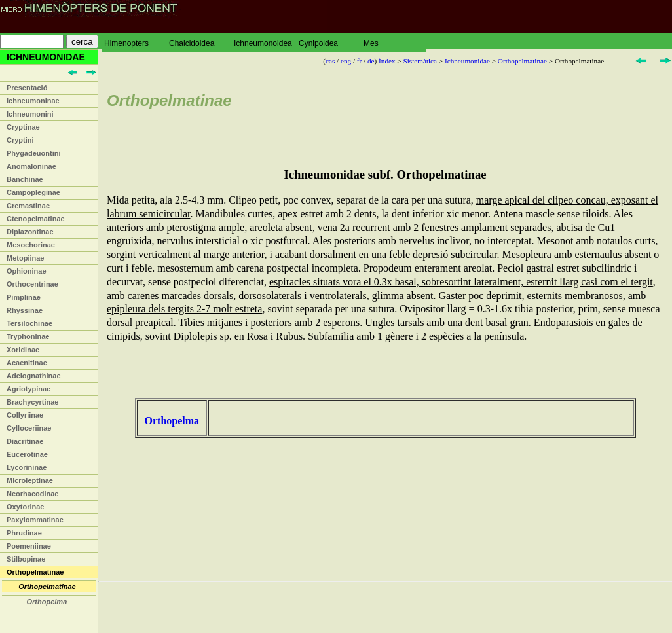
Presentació (27, 88)
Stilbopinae (26, 559)
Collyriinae (25, 415)
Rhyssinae (25, 310)
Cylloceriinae (29, 428)
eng (346, 61)
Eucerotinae (27, 454)
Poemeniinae (29, 546)
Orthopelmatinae (35, 572)
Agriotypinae (28, 389)
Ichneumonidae (467, 61)
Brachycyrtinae (33, 402)
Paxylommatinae (35, 520)
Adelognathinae (34, 376)
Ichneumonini (30, 114)
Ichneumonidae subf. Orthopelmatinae (385, 174)
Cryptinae (23, 127)
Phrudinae (24, 533)
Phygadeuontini (34, 153)
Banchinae (25, 179)
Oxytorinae (25, 507)
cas (330, 61)
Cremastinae (28, 206)
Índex (387, 61)
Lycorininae (27, 467)
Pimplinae (24, 297)
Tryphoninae (28, 336)
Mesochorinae (31, 245)
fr (359, 61)
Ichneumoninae (33, 101)
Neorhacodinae (32, 494)
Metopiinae (25, 258)
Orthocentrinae (32, 284)
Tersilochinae (29, 323)
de (371, 61)
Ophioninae (27, 271)
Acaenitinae (27, 363)
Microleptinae (30, 480)
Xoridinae (23, 350)
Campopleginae (33, 192)
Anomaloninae (31, 166)
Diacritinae (25, 441)
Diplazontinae (30, 232)
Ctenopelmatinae (36, 219)
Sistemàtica (420, 61)
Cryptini (20, 140)
